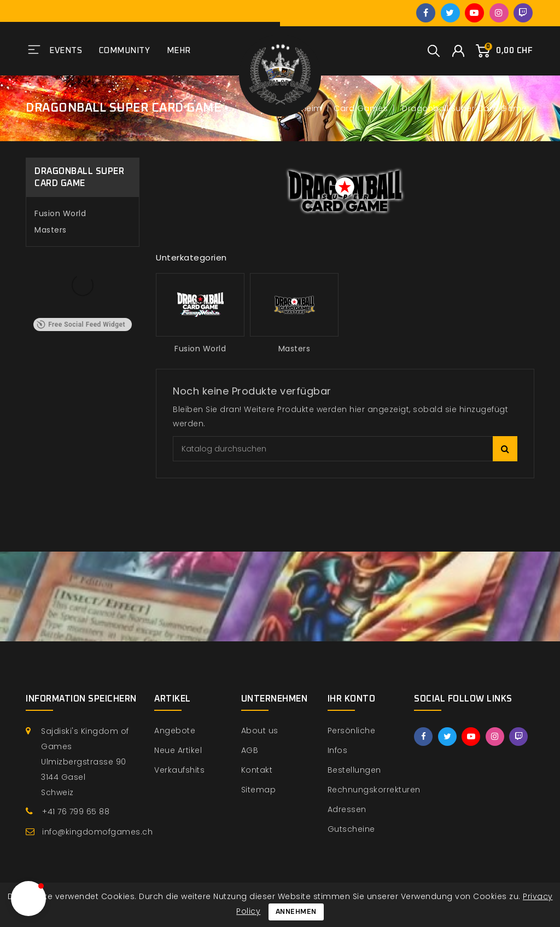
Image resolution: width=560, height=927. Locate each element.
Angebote (175, 731)
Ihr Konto (352, 699)
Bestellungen (354, 770)
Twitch (523, 13)
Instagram (499, 13)
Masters (51, 230)
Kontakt (257, 770)
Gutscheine (351, 829)
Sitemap (259, 790)
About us (260, 731)
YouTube (474, 13)
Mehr (179, 51)
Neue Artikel (178, 750)
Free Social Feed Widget (81, 325)
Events (66, 51)
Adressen (347, 809)
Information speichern (81, 699)
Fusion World (60, 213)
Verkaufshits (179, 770)
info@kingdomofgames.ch (97, 832)
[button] (28, 899)
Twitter (450, 13)
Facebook (426, 13)
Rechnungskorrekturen (374, 790)
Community (125, 51)
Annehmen (296, 912)
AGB (250, 750)
